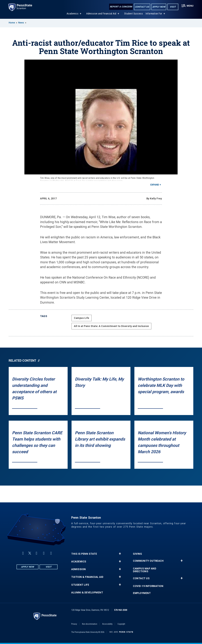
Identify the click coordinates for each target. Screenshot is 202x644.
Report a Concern (121, 7)
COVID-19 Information (148, 586)
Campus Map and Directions (145, 570)
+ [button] (120, 554)
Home (12, 23)
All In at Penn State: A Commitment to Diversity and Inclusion (111, 326)
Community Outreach (148, 561)
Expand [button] (155, 185)
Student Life (80, 585)
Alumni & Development (87, 593)
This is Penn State (84, 554)
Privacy (74, 624)
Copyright (121, 624)
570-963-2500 (121, 610)
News (21, 23)
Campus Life (82, 318)
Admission (79, 569)
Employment (142, 593)
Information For (154, 14)
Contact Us (142, 7)
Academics (72, 14)
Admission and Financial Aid (101, 14)
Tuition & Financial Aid (87, 577)
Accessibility (107, 624)
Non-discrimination (90, 624)
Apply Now (159, 7)
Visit (173, 7)
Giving (137, 554)
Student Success (133, 14)
